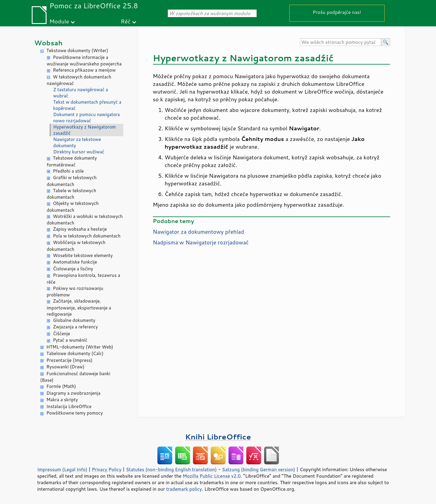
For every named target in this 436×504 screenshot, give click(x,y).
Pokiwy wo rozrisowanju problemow (75, 292)
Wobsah (48, 43)
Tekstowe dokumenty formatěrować (72, 161)
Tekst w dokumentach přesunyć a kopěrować (87, 105)
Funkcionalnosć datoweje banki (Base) (75, 377)
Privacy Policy (107, 469)
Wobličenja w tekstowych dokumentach (76, 246)
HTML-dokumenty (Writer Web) (80, 347)
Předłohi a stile (68, 171)
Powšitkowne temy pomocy (75, 413)
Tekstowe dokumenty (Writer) (77, 50)
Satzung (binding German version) (259, 469)
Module (59, 21)
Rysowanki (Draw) (66, 367)
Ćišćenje (62, 334)
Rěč (126, 21)
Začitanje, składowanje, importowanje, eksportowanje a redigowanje (79, 308)
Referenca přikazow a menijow (84, 70)
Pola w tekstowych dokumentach (87, 236)
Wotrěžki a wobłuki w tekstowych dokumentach (85, 220)
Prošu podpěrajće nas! (337, 12)
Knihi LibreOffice (218, 437)
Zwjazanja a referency (76, 327)
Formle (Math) (61, 386)
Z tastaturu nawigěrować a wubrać (81, 93)
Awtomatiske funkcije (75, 262)
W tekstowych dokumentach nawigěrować (79, 80)
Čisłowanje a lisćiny (73, 269)
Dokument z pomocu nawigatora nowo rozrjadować (87, 118)
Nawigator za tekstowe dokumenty (77, 142)
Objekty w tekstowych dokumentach (73, 207)
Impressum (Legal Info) (62, 469)
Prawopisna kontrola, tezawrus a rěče (84, 279)
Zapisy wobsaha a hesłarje (80, 229)
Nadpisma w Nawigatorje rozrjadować (201, 242)
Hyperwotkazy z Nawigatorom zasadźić (85, 130)
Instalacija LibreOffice (69, 406)
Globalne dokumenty (74, 320)
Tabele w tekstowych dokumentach (72, 194)
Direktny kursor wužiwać (79, 152)
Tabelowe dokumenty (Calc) (75, 353)
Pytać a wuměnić (70, 340)
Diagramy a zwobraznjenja (74, 393)
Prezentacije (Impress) (70, 360)
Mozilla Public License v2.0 (212, 476)
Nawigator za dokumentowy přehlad (199, 232)
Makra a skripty (62, 400)
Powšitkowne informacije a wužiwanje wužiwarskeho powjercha (84, 61)
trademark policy (184, 489)
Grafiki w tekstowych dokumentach (72, 181)
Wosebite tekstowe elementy (83, 255)
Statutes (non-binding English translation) (171, 469)
